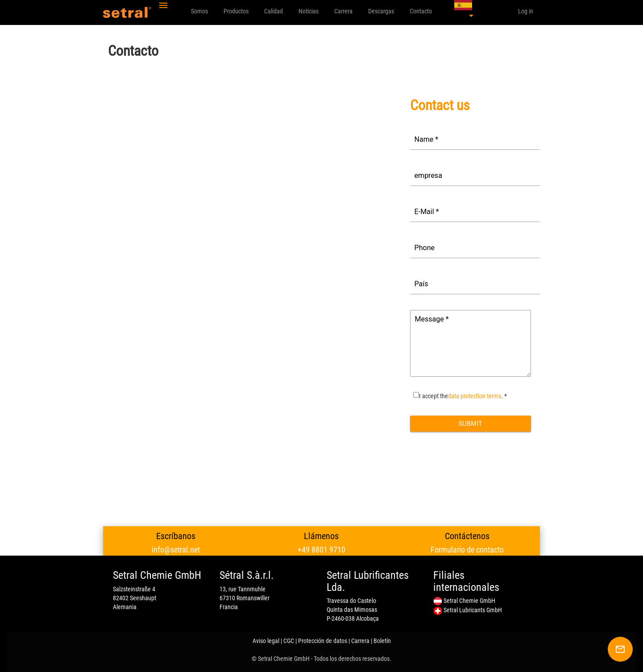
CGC (289, 641)
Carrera (343, 11)
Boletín (382, 641)
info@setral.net (176, 550)
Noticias (309, 11)
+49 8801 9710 (321, 550)
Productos (236, 11)
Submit (471, 424)
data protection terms (475, 396)
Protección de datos (323, 641)
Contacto (421, 11)
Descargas (381, 11)
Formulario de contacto (467, 550)
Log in (526, 11)
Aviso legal (266, 641)
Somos (199, 11)
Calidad (274, 11)
